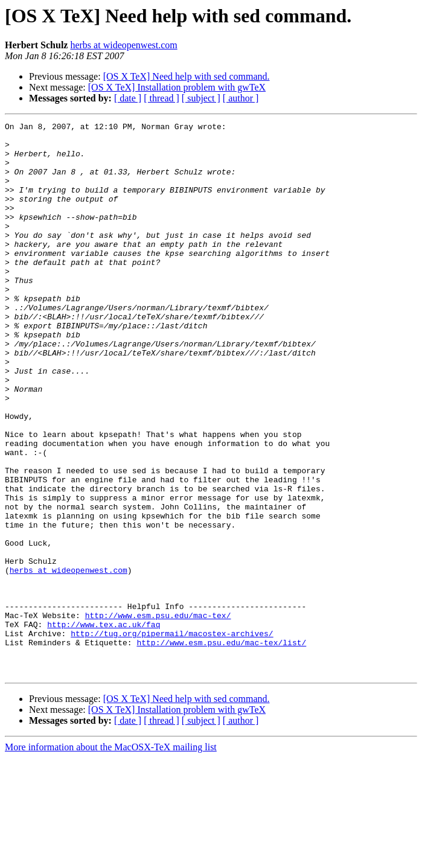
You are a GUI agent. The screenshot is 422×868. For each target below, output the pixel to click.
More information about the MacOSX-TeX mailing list (111, 857)
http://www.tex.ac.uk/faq (104, 726)
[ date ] (128, 98)
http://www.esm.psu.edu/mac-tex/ (158, 715)
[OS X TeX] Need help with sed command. (187, 76)
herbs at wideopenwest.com (123, 45)
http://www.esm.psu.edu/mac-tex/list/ (221, 747)
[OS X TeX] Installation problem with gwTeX (177, 87)
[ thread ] (161, 98)
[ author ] (241, 98)
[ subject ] (201, 98)
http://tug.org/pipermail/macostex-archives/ (172, 736)
